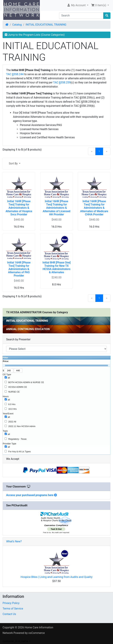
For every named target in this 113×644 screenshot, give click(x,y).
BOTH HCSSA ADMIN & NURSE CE (26, 382)
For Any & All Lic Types (20, 452)
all (9, 378)
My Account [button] (77, 5)
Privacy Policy (11, 603)
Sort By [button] (14, 163)
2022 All (12, 422)
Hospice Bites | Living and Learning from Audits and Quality (56, 577)
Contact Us (9, 614)
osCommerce (37, 633)
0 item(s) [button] (99, 5)
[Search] (81, 16)
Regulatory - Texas (17, 439)
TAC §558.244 (15, 74)
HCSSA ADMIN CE (18, 387)
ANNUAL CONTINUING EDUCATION (28, 329)
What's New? (14, 541)
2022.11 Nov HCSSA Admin (22, 426)
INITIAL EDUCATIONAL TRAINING (46, 25)
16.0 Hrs (12, 409)
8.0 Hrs (12, 404)
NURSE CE (14, 392)
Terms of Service (13, 609)
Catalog (17, 25)
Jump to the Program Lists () (35, 35)
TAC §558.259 (62, 82)
